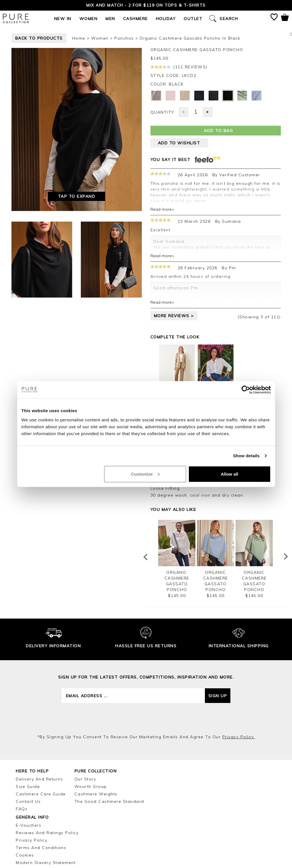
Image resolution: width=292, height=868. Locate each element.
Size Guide (28, 786)
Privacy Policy (32, 840)
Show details (246, 456)
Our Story (85, 779)
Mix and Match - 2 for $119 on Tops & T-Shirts (146, 5)
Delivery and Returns (39, 779)
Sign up (218, 696)
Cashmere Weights (96, 794)
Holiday (166, 19)
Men (110, 19)
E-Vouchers (29, 825)
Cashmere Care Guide (41, 794)
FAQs (22, 809)
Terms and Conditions (41, 848)
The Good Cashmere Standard (109, 801)
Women (89, 19)
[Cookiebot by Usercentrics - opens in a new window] (246, 390)
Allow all (230, 474)
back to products (39, 38)
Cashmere (136, 19)
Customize (145, 474)
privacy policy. (239, 737)
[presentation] (146, 718)
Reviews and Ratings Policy (47, 833)
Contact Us (28, 801)
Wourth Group (91, 786)
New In (63, 19)
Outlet (193, 19)
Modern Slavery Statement (46, 863)
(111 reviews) (179, 67)
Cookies (25, 855)
